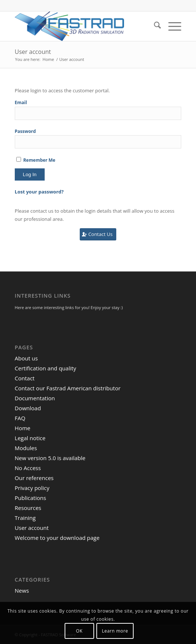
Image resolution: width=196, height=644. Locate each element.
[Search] (154, 26)
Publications (30, 498)
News (22, 590)
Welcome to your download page (57, 538)
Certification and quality (46, 368)
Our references (34, 478)
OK (79, 631)
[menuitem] (154, 26)
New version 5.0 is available (50, 458)
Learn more (115, 631)
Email (21, 102)
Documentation (35, 398)
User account (33, 52)
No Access (28, 468)
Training (25, 518)
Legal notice (30, 438)
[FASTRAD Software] (81, 26)
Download (28, 408)
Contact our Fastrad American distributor (68, 388)
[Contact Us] (98, 234)
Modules (26, 448)
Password (25, 131)
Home (23, 428)
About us (26, 358)
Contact (25, 378)
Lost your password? (39, 192)
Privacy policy (32, 488)
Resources (28, 508)
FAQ (20, 418)
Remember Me (36, 160)
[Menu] (171, 26)
